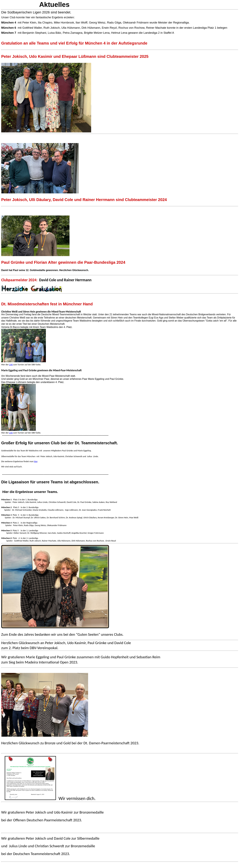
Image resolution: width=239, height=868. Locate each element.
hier (36, 461)
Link (11, 365)
